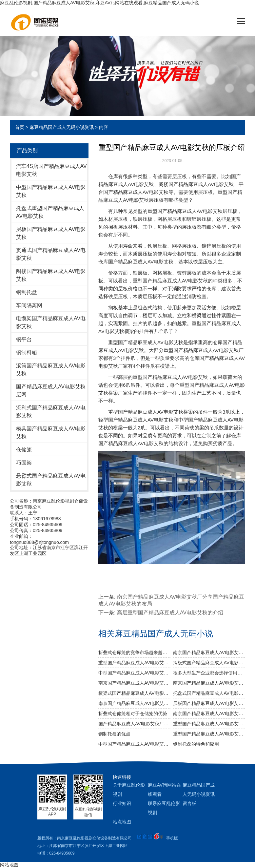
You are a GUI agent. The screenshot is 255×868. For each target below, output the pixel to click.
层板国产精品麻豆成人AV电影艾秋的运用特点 (209, 703)
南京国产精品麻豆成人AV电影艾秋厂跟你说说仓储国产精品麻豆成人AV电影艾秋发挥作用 (209, 683)
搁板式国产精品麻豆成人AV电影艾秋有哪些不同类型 (209, 663)
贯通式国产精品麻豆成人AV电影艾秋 (51, 254)
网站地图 (9, 865)
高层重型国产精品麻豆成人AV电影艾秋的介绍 (170, 613)
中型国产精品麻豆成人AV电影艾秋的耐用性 (134, 744)
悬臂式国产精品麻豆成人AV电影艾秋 (51, 480)
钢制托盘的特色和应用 (196, 744)
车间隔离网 (29, 305)
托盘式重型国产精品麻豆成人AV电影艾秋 (50, 212)
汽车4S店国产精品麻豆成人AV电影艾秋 (51, 170)
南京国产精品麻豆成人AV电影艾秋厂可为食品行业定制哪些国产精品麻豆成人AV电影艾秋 (209, 652)
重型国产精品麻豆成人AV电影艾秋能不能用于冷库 (209, 734)
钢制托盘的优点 (114, 734)
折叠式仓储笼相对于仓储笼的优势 (133, 713)
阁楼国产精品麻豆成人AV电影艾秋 (51, 275)
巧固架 (24, 463)
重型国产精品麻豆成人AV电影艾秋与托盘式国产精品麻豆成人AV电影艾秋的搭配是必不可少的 (134, 663)
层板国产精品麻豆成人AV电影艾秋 (51, 233)
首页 (20, 127)
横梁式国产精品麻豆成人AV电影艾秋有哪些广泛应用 (134, 693)
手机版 (172, 838)
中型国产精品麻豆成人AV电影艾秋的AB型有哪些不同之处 (134, 673)
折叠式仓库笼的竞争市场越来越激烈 (134, 652)
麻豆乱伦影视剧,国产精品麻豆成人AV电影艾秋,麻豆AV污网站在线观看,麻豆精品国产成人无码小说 (99, 3)
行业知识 (122, 803)
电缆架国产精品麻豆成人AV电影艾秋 (51, 322)
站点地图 (122, 822)
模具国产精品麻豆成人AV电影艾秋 (51, 433)
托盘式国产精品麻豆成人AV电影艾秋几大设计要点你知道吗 (209, 693)
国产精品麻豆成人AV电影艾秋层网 (51, 391)
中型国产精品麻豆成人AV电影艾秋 (51, 191)
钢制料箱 (27, 352)
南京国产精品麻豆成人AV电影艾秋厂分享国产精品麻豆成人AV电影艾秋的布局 (134, 703)
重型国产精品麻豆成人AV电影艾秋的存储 (209, 724)
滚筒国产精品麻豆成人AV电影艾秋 (51, 370)
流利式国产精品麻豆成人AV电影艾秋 (51, 412)
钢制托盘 (27, 292)
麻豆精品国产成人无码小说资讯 (62, 127)
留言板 (189, 803)
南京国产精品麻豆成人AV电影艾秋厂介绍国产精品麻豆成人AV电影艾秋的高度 (209, 713)
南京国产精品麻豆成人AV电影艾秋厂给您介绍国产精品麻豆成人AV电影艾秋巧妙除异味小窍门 (134, 683)
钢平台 (24, 339)
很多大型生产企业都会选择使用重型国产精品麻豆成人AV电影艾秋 (209, 673)
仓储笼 (24, 450)
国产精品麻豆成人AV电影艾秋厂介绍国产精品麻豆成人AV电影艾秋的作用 (134, 724)
